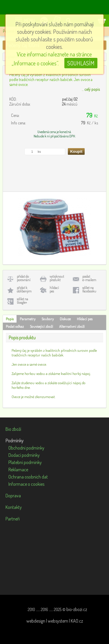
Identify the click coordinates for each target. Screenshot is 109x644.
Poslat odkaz (15, 326)
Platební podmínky (25, 462)
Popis (10, 319)
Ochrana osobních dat (28, 477)
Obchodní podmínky (26, 448)
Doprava (13, 496)
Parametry (28, 319)
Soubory (48, 319)
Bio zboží (13, 429)
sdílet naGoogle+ (22, 301)
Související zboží (41, 326)
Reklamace (18, 470)
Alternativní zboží (72, 326)
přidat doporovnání (24, 278)
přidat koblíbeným (24, 289)
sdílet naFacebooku (89, 289)
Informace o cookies (26, 484)
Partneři (13, 519)
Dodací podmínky (24, 455)
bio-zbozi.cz (77, 609)
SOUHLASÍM (81, 63)
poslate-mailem (89, 278)
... (91, 89)
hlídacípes (54, 289)
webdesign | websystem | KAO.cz (55, 621)
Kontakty (14, 507)
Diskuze (65, 319)
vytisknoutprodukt (57, 278)
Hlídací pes (85, 319)
